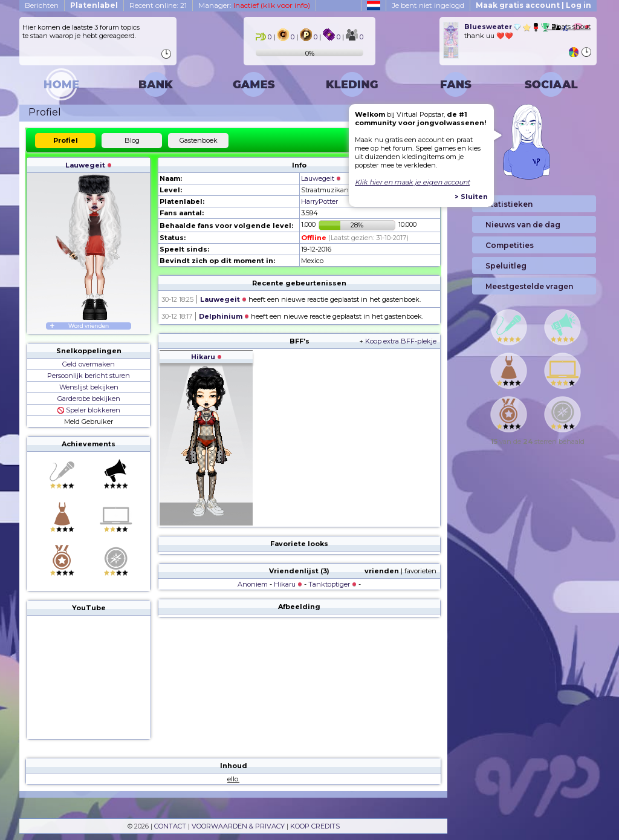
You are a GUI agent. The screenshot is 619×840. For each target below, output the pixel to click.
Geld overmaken (89, 364)
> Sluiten (471, 197)
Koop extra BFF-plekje (401, 341)
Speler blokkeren (89, 410)
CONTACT (170, 826)
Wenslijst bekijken (89, 387)
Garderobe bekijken (89, 399)
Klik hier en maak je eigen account (412, 182)
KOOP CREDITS (315, 826)
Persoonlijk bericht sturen (89, 376)
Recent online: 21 (158, 5)
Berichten (42, 5)
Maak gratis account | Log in (533, 5)
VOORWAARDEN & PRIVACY (238, 826)
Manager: (254, 5)
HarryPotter (319, 201)
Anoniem (253, 584)
